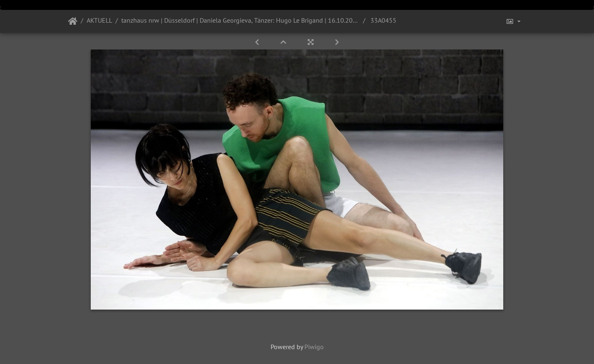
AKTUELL (99, 20)
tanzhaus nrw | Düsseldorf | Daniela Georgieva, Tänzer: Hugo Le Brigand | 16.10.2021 (240, 20)
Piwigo (314, 347)
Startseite (73, 21)
